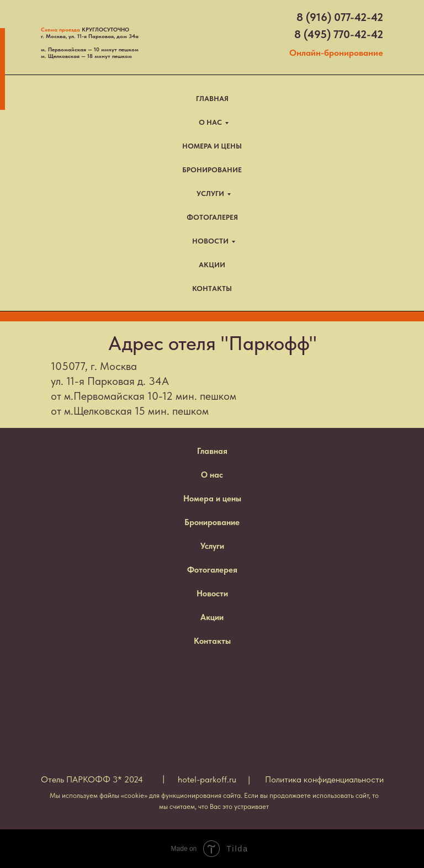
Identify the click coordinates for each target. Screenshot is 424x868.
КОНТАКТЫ (212, 289)
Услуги (212, 546)
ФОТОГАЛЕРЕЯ (212, 217)
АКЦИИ (212, 265)
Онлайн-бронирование (336, 53)
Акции (212, 617)
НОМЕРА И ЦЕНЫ (212, 146)
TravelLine (36, 316)
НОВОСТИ (210, 241)
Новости (212, 594)
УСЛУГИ (210, 194)
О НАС (210, 122)
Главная (212, 451)
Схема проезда (60, 29)
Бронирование (212, 522)
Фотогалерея (212, 570)
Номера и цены (212, 499)
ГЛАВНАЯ (212, 99)
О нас (212, 475)
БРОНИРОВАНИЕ (212, 170)
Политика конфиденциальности (324, 779)
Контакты (212, 641)
